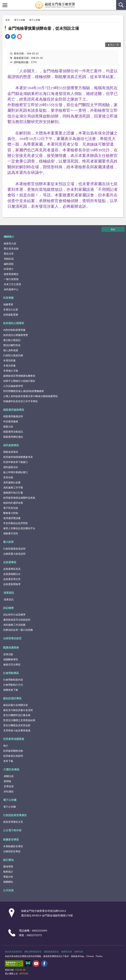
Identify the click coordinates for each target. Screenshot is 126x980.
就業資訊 (9, 593)
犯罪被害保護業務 (14, 739)
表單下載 (8, 761)
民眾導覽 (8, 298)
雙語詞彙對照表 (12, 345)
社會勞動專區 (11, 673)
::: (3, 2)
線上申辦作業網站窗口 (16, 472)
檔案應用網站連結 (13, 437)
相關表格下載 (11, 690)
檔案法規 (8, 426)
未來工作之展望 (12, 284)
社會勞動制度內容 (13, 680)
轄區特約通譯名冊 (13, 503)
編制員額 (9, 264)
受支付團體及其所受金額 (17, 725)
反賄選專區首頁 (12, 569)
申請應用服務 (11, 421)
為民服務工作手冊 (13, 487)
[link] (8, 37)
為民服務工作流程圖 (14, 625)
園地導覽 (8, 866)
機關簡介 (9, 237)
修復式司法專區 (12, 664)
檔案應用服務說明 (13, 416)
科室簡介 (9, 269)
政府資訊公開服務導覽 (16, 335)
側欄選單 (5, 5)
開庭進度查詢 (11, 452)
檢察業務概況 (11, 274)
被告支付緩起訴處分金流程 (18, 710)
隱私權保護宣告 (51, 952)
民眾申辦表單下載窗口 (16, 462)
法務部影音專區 (12, 851)
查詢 (121, 5)
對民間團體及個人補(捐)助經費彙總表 (24, 391)
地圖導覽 (8, 304)
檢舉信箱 (79, 952)
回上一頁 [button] (115, 45)
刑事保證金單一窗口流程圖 (18, 630)
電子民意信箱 (11, 508)
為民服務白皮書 (12, 482)
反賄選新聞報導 (12, 584)
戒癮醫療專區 (11, 659)
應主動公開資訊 (12, 340)
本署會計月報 (11, 371)
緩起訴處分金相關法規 (16, 705)
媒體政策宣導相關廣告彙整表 (19, 376)
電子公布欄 (19, 20)
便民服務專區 (11, 445)
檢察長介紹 (10, 243)
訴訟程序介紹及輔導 (14, 614)
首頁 (8, 20)
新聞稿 (7, 781)
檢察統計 (8, 872)
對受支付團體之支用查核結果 (19, 720)
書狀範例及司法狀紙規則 (17, 620)
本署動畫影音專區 (13, 846)
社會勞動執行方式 (13, 685)
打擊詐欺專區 (11, 769)
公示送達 (8, 890)
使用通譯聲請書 (12, 518)
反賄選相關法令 (12, 574)
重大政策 (8, 542)
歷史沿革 (9, 254)
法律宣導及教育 (12, 638)
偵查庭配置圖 (11, 315)
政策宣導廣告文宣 (13, 822)
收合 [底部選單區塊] (113, 229)
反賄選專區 (10, 562)
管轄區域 (9, 259)
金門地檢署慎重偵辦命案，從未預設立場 (43, 28)
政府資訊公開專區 (14, 323)
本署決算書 (9, 366)
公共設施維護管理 (13, 386)
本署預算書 (9, 360)
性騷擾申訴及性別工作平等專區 (21, 401)
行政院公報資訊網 (13, 355)
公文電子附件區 (12, 830)
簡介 (6, 746)
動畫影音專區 (11, 839)
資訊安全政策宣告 (13, 952)
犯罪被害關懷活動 (13, 751)
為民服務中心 (11, 289)
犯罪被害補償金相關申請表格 (19, 498)
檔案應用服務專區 (14, 410)
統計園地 (8, 860)
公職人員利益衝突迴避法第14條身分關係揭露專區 (31, 396)
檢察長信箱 (67, 952)
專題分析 (8, 877)
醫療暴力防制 (11, 513)
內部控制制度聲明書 (14, 330)
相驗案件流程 (11, 533)
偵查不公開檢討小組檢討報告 (19, 381)
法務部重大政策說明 (14, 554)
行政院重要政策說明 (14, 549)
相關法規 (9, 776)
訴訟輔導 (8, 608)
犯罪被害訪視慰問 (13, 756)
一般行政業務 (11, 279)
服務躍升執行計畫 (13, 493)
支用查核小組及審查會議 (17, 730)
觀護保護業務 (11, 647)
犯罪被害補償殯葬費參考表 (18, 457)
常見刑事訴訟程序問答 (16, 523)
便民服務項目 (11, 467)
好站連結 (9, 791)
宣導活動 (8, 654)
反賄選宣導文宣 (12, 579)
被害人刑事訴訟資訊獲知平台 (19, 528)
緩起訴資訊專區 (12, 698)
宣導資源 (9, 786)
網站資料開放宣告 (33, 952)
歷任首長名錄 (11, 248)
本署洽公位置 (11, 309)
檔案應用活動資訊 (13, 432)
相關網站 (8, 882)
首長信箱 (8, 477)
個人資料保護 (11, 350)
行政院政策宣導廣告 (15, 815)
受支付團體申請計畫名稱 (17, 715)
